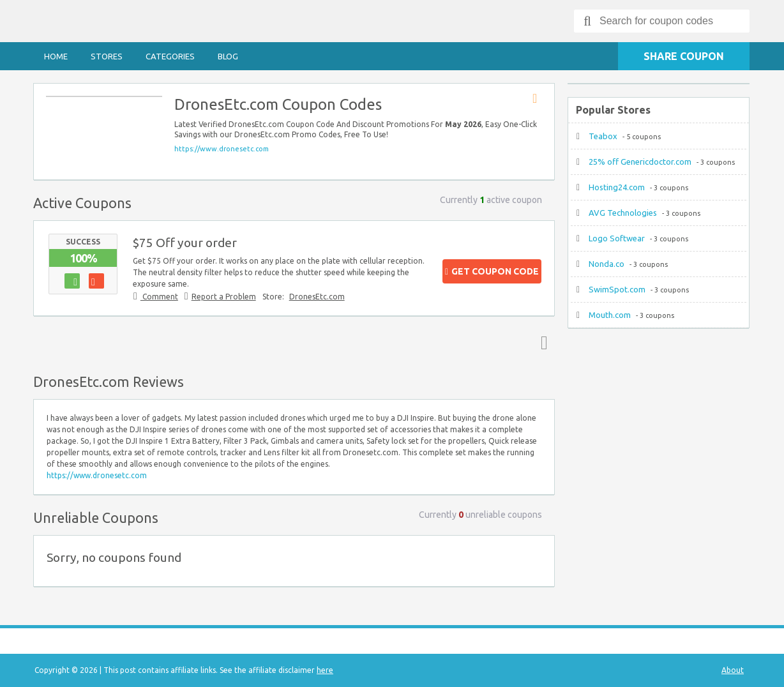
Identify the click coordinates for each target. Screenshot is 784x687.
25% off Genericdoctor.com (640, 162)
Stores (107, 56)
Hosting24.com (617, 187)
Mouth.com (610, 315)
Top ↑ (541, 342)
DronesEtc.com (317, 297)
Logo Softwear (617, 238)
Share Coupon (684, 56)
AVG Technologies (623, 213)
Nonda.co (607, 264)
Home (56, 56)
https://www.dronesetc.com (222, 149)
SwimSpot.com (617, 289)
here (325, 670)
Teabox (603, 136)
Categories (170, 56)
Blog (228, 56)
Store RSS (539, 99)
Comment (159, 297)
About (733, 670)
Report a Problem (224, 297)
